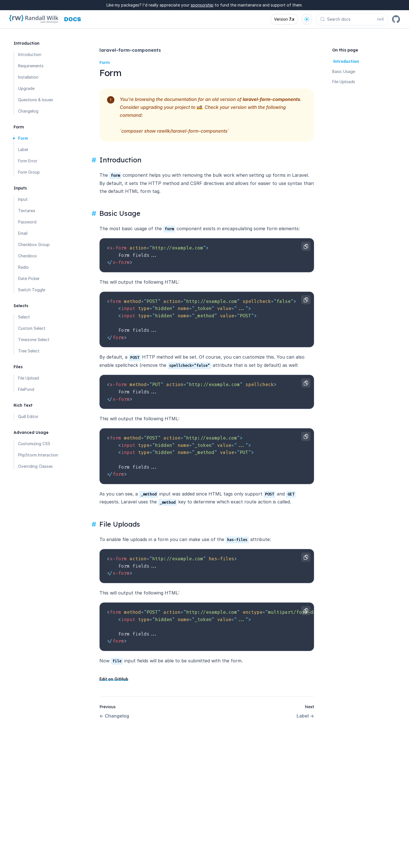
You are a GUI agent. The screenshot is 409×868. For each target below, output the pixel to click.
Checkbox (28, 256)
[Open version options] (284, 19)
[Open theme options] (307, 19)
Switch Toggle (32, 290)
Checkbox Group (34, 245)
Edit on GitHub (114, 679)
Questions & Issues (36, 100)
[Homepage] (34, 19)
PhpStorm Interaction (38, 455)
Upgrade (26, 88)
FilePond (26, 389)
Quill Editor (28, 416)
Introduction (30, 54)
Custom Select (32, 328)
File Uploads (344, 82)
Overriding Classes (35, 466)
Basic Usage (344, 71)
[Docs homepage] (73, 19)
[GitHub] (396, 19)
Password (27, 222)
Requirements (31, 66)
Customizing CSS (34, 444)
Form (23, 138)
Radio (23, 267)
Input (23, 199)
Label (23, 149)
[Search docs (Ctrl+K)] (352, 19)
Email (23, 233)
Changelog (28, 111)
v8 (199, 107)
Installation (28, 77)
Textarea (27, 211)
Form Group (29, 172)
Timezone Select (34, 340)
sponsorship (202, 5)
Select (24, 317)
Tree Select (29, 351)
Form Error (28, 161)
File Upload (29, 378)
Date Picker (29, 278)
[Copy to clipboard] (306, 246)
